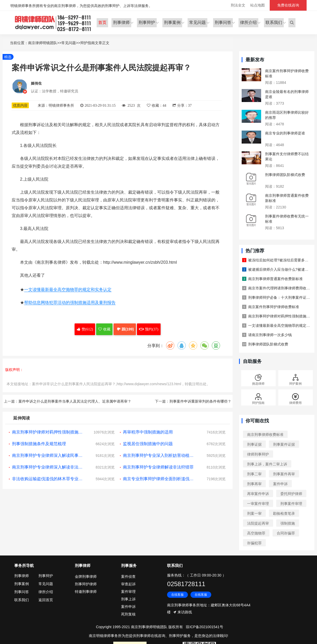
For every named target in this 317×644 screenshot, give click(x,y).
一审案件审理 (258, 504)
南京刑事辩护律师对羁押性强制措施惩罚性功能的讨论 (48, 432)
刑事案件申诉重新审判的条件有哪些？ (200, 401)
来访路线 (185, 612)
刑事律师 (121, 22)
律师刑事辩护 (258, 454)
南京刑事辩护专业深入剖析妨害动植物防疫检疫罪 (159, 455)
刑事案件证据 (284, 444)
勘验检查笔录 (284, 513)
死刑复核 (128, 614)
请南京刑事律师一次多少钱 (270, 335)
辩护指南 (88, 43)
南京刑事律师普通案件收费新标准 (275, 279)
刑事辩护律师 (86, 584)
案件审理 (128, 592)
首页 (102, 22)
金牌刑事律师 (86, 577)
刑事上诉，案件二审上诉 (267, 464)
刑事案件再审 (284, 474)
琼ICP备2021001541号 (204, 627)
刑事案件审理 (291, 504)
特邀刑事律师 (86, 592)
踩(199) (125, 329)
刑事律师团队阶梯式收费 (285, 175)
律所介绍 (248, 22)
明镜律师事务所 (53, 23)
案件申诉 (280, 484)
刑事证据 (254, 444)
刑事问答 (223, 22)
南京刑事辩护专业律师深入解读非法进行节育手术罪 (48, 467)
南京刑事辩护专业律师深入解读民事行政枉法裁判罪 (48, 455)
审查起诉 (128, 584)
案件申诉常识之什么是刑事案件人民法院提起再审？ (74, 384)
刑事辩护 (147, 22)
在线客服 (177, 595)
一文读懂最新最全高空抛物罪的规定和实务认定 (68, 290)
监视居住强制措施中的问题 (148, 444)
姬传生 (36, 84)
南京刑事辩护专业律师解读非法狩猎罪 (158, 467)
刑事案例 (172, 22)
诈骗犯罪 (254, 543)
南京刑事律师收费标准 (265, 435)
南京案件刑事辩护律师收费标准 (274, 307)
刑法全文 (238, 5)
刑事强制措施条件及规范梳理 (39, 444)
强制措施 (288, 523)
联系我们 (274, 22)
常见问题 (197, 22)
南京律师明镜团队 (43, 43)
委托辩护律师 (291, 494)
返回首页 (46, 600)
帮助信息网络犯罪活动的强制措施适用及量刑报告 (70, 303)
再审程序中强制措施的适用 (148, 432)
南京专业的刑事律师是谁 (285, 133)
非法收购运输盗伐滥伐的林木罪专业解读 (48, 479)
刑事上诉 (128, 599)
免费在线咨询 (288, 5)
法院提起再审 (258, 523)
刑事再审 (254, 484)
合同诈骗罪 (286, 533)
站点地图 (257, 5)
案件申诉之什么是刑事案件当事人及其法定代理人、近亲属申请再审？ (75, 401)
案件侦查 (128, 577)
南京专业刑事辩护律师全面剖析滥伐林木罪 (159, 479)
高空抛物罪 (256, 533)
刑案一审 (254, 513)
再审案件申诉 (258, 494)
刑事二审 (254, 474)
